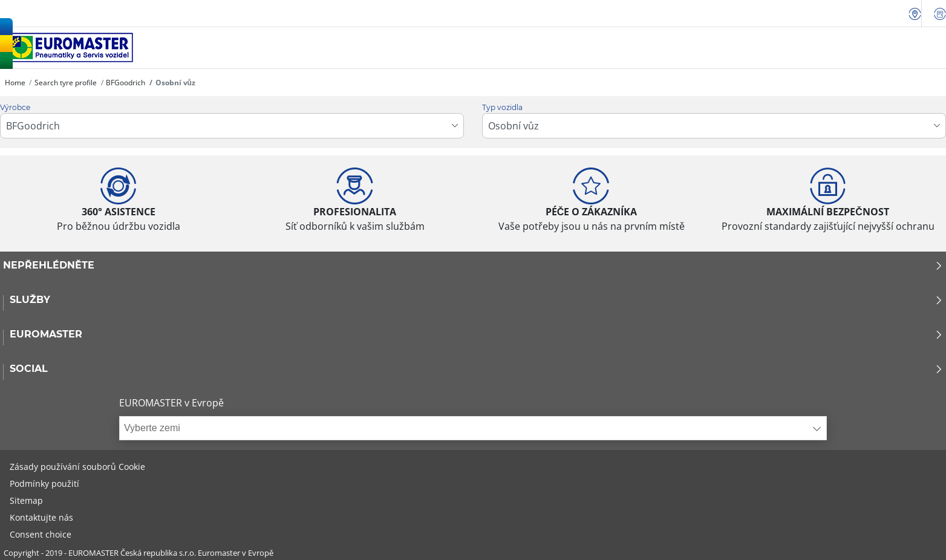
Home (15, 83)
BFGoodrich (126, 83)
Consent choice (41, 534)
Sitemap (26, 500)
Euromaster (476, 334)
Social (476, 369)
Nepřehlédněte (473, 265)
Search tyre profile (66, 83)
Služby (476, 300)
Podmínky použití (44, 483)
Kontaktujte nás (41, 517)
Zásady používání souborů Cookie (77, 467)
